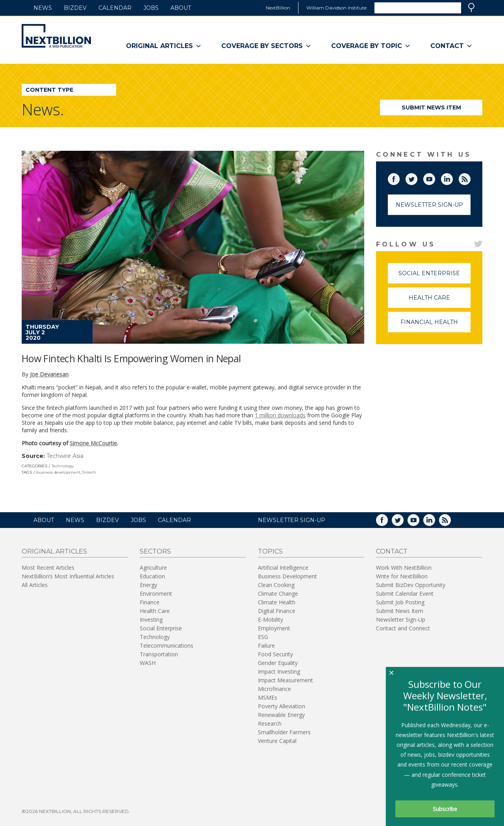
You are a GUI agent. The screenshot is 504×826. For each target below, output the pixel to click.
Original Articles (164, 46)
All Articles (35, 585)
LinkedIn (452, 178)
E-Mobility (271, 619)
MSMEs (268, 697)
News (43, 8)
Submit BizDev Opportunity (411, 585)
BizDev (75, 8)
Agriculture (153, 568)
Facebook (399, 178)
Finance (150, 602)
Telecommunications (167, 645)
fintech (89, 472)
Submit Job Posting (400, 602)
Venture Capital (277, 741)
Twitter (417, 178)
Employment (274, 628)
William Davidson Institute (336, 8)
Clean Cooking (276, 585)
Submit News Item (431, 107)
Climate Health (277, 602)
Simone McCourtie (93, 443)
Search (471, 7)
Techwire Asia (65, 456)
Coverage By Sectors (266, 46)
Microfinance (274, 689)
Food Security (275, 654)
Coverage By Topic (371, 46)
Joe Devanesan (49, 374)
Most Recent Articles (48, 568)
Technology (63, 466)
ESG (263, 637)
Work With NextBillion (404, 568)
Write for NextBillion (402, 576)
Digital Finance (277, 611)
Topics (270, 551)
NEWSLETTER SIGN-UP (292, 520)
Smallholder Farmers (284, 732)
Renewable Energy (281, 715)
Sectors (155, 551)
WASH (148, 663)
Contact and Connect (403, 628)
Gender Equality (278, 663)
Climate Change (278, 594)
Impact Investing (279, 671)
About (181, 8)
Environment (156, 594)
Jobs (151, 8)
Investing (151, 619)
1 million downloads (280, 415)
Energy (148, 585)
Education (152, 576)
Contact (451, 46)
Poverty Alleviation (282, 706)
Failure (266, 645)
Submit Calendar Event (405, 594)
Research (270, 723)
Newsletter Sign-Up (429, 205)
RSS (470, 178)
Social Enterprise (435, 277)
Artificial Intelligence (283, 568)
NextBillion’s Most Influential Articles (68, 576)
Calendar (115, 8)
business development (58, 472)
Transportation (159, 654)
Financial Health (435, 325)
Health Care (440, 301)
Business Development (287, 576)
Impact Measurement (285, 680)
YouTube (435, 178)
